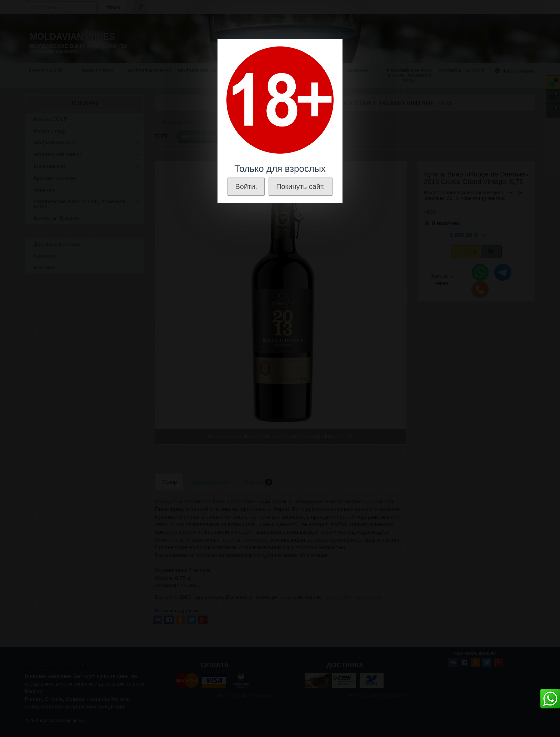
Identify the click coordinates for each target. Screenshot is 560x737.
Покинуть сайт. (300, 186)
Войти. (246, 186)
